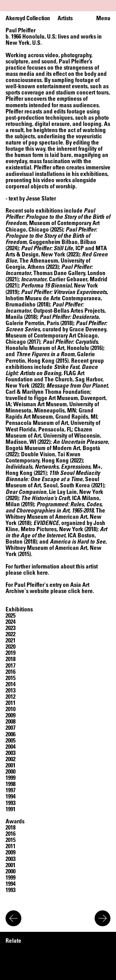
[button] (11, 615)
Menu (103, 18)
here (42, 572)
